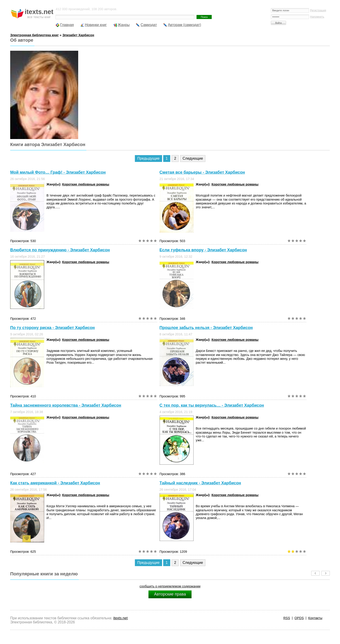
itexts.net (120, 618)
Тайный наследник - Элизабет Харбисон (200, 483)
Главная (67, 25)
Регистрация (318, 10)
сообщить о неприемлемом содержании (170, 586)
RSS (287, 618)
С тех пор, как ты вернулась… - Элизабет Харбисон (212, 405)
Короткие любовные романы (86, 184)
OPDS (299, 618)
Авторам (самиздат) (185, 25)
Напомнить (317, 17)
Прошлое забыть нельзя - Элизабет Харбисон (206, 328)
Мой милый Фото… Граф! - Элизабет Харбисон (58, 172)
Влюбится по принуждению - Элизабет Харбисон (60, 250)
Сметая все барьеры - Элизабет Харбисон (202, 172)
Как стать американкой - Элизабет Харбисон (55, 483)
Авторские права (170, 594)
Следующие (193, 158)
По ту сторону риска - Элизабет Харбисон (52, 328)
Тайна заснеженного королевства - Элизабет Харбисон (66, 405)
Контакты (315, 618)
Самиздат (149, 25)
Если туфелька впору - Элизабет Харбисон (203, 250)
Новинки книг (96, 25)
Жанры (124, 25)
